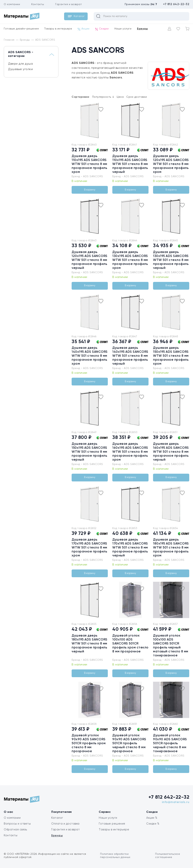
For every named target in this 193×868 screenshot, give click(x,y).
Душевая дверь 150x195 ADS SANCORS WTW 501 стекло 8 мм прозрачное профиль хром (171, 356)
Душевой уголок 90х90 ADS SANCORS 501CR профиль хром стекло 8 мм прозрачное (89, 743)
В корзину (90, 190)
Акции (84, 29)
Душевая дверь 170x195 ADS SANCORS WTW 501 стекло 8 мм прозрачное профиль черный (130, 548)
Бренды (142, 29)
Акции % (152, 818)
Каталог (57, 818)
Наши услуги (123, 29)
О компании (12, 4)
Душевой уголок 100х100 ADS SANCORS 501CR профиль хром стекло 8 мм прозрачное (130, 644)
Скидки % (153, 824)
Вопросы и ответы (17, 824)
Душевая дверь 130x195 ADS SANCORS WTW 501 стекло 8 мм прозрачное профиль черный (171, 260)
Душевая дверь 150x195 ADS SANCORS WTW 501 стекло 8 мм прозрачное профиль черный (89, 452)
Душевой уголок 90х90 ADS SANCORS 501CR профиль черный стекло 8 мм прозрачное (129, 743)
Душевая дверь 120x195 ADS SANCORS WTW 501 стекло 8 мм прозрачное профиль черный (90, 260)
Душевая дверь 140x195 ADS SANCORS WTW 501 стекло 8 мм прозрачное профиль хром (90, 356)
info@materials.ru (176, 802)
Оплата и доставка (65, 824)
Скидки (102, 29)
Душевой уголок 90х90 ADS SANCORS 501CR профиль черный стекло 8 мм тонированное (170, 743)
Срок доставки (137, 97)
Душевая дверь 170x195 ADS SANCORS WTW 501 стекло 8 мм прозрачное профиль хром (89, 548)
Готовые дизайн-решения (21, 29)
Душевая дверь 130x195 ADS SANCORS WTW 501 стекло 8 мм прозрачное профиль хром (130, 260)
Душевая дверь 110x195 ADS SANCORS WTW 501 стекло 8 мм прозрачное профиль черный (130, 164)
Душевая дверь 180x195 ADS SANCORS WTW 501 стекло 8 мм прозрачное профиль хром (171, 548)
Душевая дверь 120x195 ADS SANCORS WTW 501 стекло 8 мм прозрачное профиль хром (171, 164)
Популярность (103, 97)
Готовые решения (112, 824)
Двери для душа (20, 64)
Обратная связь (15, 830)
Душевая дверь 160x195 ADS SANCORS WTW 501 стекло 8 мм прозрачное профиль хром (130, 452)
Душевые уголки (20, 69)
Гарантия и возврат (69, 4)
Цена (120, 97)
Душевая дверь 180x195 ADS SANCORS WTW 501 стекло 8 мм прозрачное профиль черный (90, 644)
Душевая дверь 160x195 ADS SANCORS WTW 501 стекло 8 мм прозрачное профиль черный (171, 452)
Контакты (38, 4)
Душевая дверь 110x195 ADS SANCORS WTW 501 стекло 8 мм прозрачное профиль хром (89, 164)
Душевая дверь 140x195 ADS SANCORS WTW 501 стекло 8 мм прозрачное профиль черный (130, 356)
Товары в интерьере (58, 29)
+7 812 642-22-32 (176, 4)
